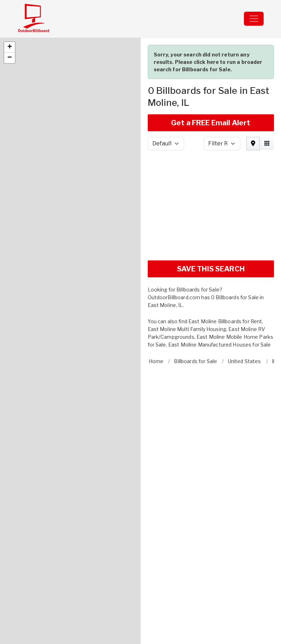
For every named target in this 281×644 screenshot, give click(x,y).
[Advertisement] (211, 181)
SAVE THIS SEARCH (211, 245)
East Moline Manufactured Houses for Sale (220, 321)
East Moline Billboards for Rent (225, 297)
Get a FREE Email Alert (211, 99)
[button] (10, 23)
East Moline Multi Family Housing (187, 305)
